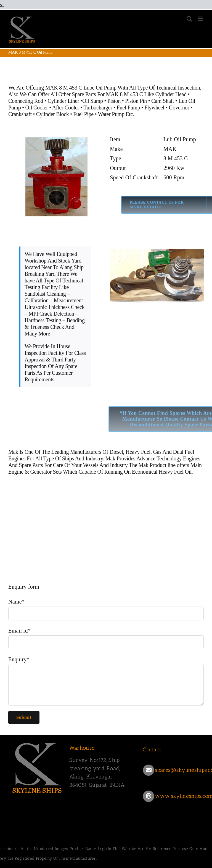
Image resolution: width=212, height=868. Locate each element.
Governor (179, 107)
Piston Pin (136, 101)
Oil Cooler (37, 107)
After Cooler (66, 107)
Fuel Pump (128, 107)
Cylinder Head (171, 94)
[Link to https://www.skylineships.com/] (149, 796)
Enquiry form (24, 587)
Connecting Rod (26, 101)
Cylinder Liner (63, 101)
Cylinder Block (53, 114)
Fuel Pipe (84, 114)
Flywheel (155, 107)
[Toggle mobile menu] (201, 19)
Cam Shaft (163, 101)
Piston (114, 101)
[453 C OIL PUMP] (55, 176)
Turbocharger (98, 107)
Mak (13, 452)
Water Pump (111, 114)
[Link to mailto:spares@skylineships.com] (149, 770)
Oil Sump (93, 101)
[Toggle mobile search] (189, 19)
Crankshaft (20, 114)
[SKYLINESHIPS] (37, 767)
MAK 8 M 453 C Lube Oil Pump (81, 88)
